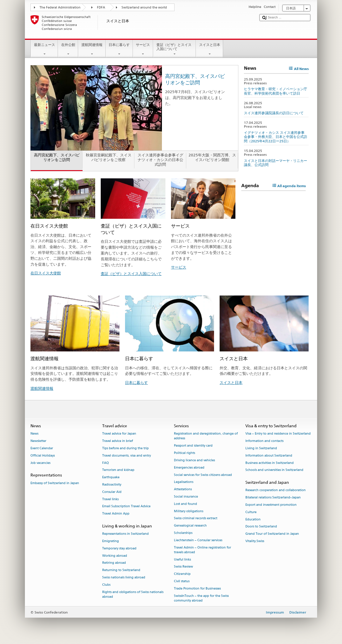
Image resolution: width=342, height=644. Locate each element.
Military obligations (189, 511)
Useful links (182, 560)
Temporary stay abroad (119, 548)
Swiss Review (183, 567)
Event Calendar (42, 448)
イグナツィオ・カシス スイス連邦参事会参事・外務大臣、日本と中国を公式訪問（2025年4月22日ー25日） (276, 137)
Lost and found (185, 504)
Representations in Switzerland (125, 534)
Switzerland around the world (144, 7)
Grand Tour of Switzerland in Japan (272, 534)
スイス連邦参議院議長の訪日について (274, 113)
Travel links (110, 499)
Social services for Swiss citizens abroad (203, 475)
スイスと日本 (210, 49)
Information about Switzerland (269, 456)
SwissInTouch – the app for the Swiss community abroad (201, 598)
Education (253, 519)
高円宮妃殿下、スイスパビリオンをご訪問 (195, 79)
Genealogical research (190, 526)
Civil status (182, 581)
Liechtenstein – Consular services (198, 540)
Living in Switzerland (261, 448)
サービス (143, 49)
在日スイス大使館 (46, 273)
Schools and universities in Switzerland (274, 470)
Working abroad (115, 556)
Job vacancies (40, 463)
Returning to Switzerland (121, 570)
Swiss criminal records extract (196, 519)
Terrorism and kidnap (118, 470)
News (34, 434)
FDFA (101, 7)
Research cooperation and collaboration (276, 490)
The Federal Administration (60, 7)
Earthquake (111, 478)
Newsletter (38, 441)
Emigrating (111, 541)
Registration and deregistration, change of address (206, 436)
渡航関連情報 (92, 49)
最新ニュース (44, 49)
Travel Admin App (116, 514)
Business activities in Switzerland (270, 463)
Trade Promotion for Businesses (197, 589)
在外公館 (68, 49)
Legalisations (184, 482)
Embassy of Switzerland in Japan (55, 483)
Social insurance (186, 497)
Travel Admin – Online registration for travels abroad (202, 550)
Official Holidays (43, 456)
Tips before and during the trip (125, 448)
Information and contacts (264, 441)
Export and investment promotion (271, 505)
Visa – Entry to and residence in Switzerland (278, 434)
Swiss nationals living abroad (124, 578)
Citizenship (182, 574)
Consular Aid (112, 492)
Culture (251, 512)
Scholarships (183, 533)
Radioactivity (112, 485)
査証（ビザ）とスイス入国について (175, 49)
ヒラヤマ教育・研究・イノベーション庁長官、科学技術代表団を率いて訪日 (276, 91)
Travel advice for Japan (119, 434)
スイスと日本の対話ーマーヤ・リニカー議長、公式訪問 (276, 163)
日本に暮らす (119, 49)
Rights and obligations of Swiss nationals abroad (133, 594)
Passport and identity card (193, 446)
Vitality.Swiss (255, 541)
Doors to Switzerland (261, 527)
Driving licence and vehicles (194, 460)
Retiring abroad (114, 563)
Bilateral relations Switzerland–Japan (273, 498)
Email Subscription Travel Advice (126, 507)
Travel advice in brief (118, 441)
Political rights (184, 453)
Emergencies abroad (189, 468)
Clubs (106, 585)
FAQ (106, 463)
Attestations (183, 490)
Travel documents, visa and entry (126, 456)
